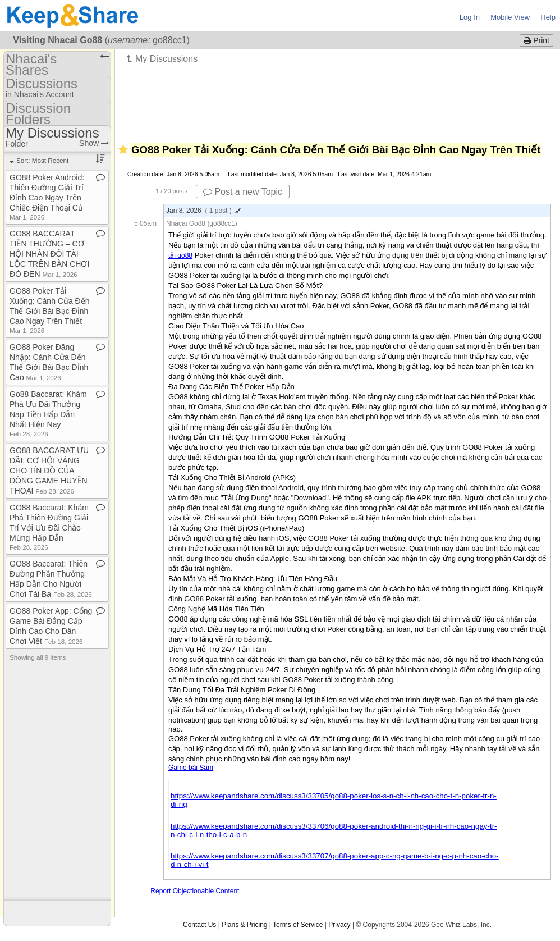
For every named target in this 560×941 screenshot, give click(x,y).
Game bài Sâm (191, 768)
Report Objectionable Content (195, 891)
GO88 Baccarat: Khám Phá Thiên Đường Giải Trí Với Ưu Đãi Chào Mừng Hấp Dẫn (49, 527)
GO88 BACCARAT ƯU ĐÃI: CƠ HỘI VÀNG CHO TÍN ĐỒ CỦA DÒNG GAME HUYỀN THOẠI (49, 470)
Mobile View (510, 17)
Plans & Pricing (244, 925)
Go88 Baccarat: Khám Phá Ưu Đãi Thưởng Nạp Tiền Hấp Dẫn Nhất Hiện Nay (48, 414)
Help (548, 17)
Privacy (339, 925)
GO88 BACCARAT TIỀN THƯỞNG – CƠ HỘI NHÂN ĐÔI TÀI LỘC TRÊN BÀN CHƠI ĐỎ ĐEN (49, 254)
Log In (470, 17)
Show (94, 143)
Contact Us (199, 925)
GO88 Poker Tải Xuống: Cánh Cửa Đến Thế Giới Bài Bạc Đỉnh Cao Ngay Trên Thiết (50, 310)
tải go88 (180, 255)
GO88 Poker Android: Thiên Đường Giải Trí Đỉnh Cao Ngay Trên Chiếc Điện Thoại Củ (47, 197)
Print (536, 40)
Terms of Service (298, 925)
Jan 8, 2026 (203, 211)
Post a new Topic (243, 192)
